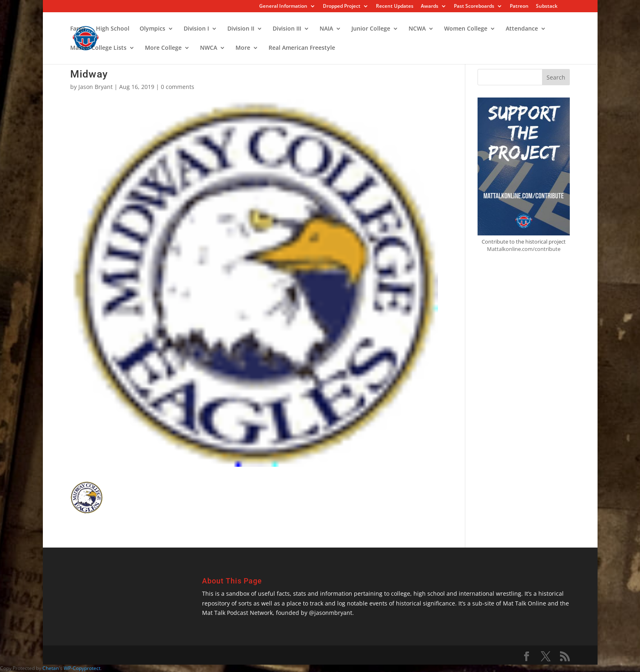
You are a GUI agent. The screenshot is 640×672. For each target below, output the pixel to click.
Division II (241, 29)
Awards (430, 7)
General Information (283, 7)
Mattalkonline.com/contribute (524, 249)
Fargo (78, 29)
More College (163, 48)
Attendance (522, 29)
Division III (287, 29)
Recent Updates (395, 7)
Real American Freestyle (302, 48)
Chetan (51, 668)
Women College (466, 29)
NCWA (417, 29)
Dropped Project (342, 7)
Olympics (152, 29)
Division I (196, 29)
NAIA (326, 29)
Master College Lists (98, 48)
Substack (547, 7)
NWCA (209, 48)
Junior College (371, 29)
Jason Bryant (96, 87)
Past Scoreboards (474, 7)
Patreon (519, 7)
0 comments (178, 87)
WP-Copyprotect (82, 668)
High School (113, 29)
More (243, 48)
